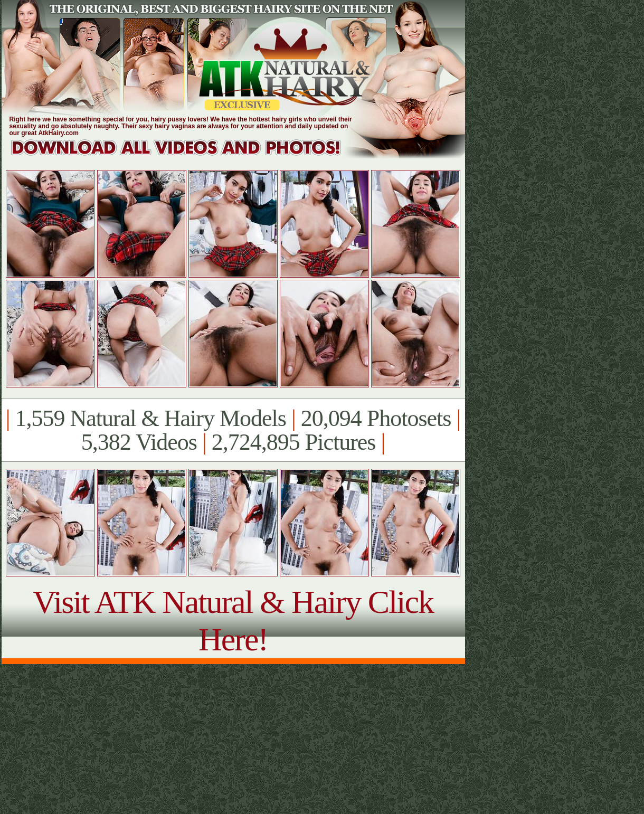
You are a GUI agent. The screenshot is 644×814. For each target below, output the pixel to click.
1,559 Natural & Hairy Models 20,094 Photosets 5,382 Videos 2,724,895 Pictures (233, 430)
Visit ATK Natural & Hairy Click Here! (233, 621)
